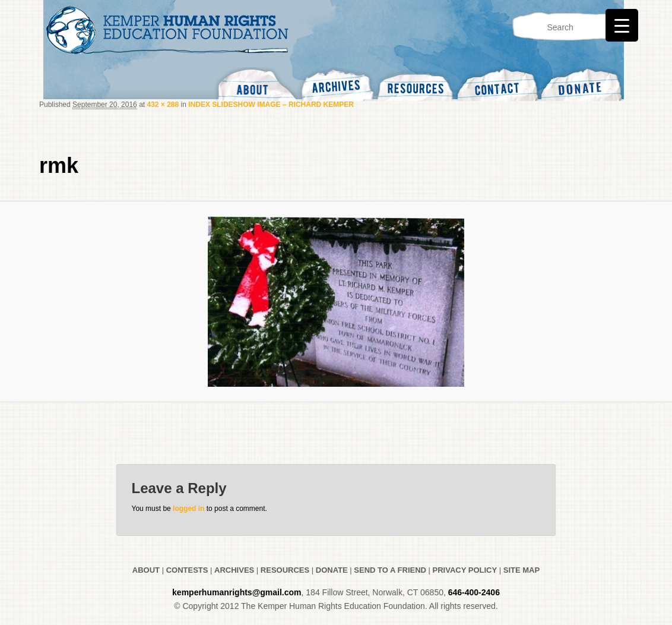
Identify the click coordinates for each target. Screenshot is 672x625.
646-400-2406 (474, 592)
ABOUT (146, 570)
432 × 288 (163, 105)
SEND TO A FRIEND (390, 570)
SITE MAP (522, 570)
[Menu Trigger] (622, 25)
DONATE (332, 570)
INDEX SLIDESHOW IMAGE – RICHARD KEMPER (271, 105)
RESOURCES (285, 570)
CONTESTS (186, 570)
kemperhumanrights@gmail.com (237, 592)
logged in (188, 509)
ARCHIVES (234, 570)
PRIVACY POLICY (465, 570)
